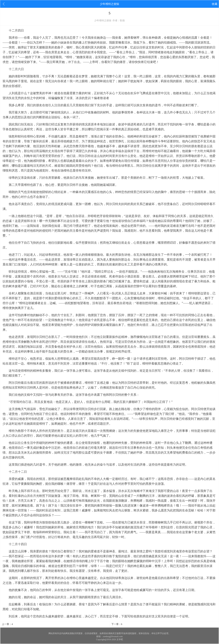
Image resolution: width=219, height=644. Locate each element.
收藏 (215, 4)
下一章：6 (117, 624)
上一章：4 (7, 624)
